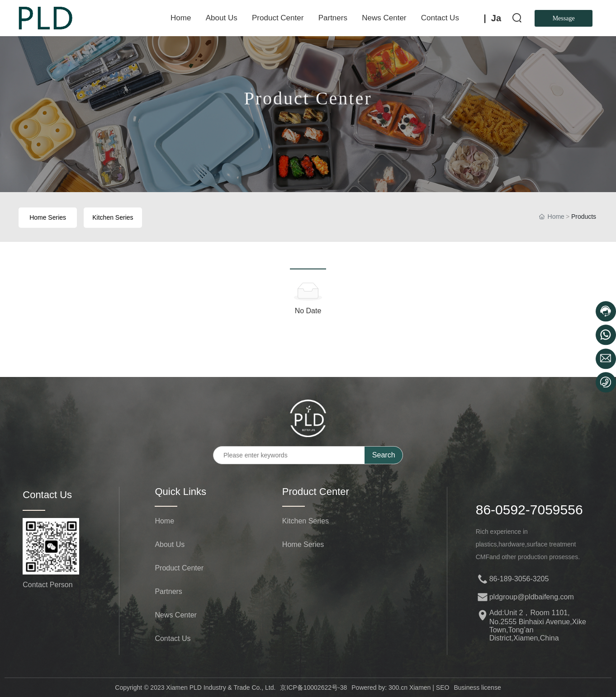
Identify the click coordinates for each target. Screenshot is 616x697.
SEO (443, 688)
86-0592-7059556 (529, 510)
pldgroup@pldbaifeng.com (532, 597)
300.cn (398, 688)
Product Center (308, 102)
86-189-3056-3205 (519, 579)
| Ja (492, 18)
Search (384, 455)
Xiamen (419, 688)
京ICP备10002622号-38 (313, 688)
